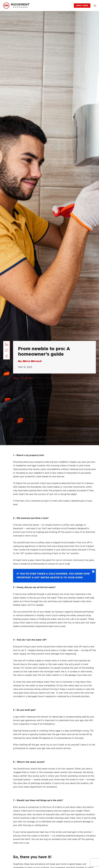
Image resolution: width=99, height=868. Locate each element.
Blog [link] (16, 378)
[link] (16, 6)
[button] (95, 6)
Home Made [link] (27, 378)
